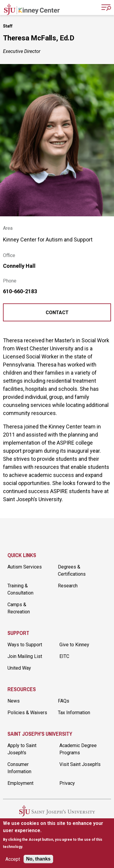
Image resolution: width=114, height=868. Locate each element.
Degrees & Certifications (72, 570)
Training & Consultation (20, 589)
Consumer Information (19, 768)
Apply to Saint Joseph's (22, 749)
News (14, 701)
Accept (13, 859)
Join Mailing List (25, 656)
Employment (20, 783)
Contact (57, 313)
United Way (19, 668)
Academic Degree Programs (78, 749)
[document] (57, 835)
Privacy (67, 783)
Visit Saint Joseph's (80, 764)
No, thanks (38, 859)
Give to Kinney (74, 645)
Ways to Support (25, 645)
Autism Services (25, 567)
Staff (8, 26)
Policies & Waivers (27, 713)
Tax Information (74, 713)
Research (68, 586)
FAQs (64, 701)
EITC (64, 656)
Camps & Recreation (19, 608)
